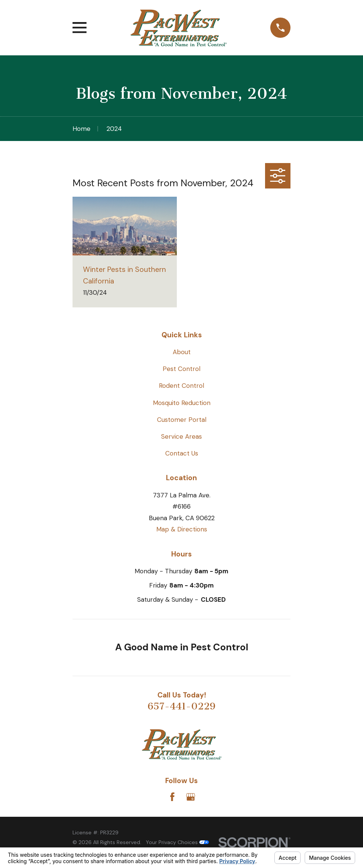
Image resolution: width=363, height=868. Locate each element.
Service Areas (181, 436)
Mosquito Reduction (182, 403)
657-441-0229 (181, 706)
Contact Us (182, 453)
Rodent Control (181, 386)
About (182, 352)
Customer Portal (182, 420)
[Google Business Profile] (191, 797)
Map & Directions (182, 529)
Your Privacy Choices (177, 842)
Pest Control (181, 369)
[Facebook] (172, 797)
